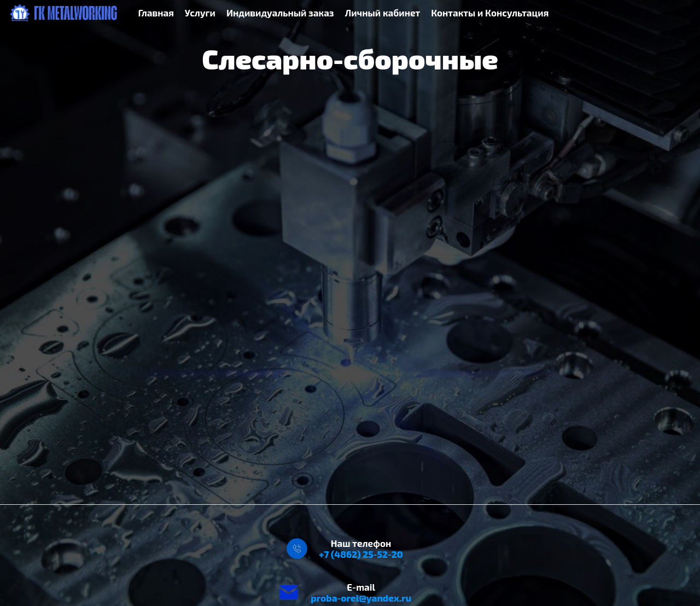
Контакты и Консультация (490, 13)
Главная (156, 13)
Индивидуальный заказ (280, 13)
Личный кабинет (383, 13)
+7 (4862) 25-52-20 (361, 554)
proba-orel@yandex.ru (361, 598)
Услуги (200, 13)
